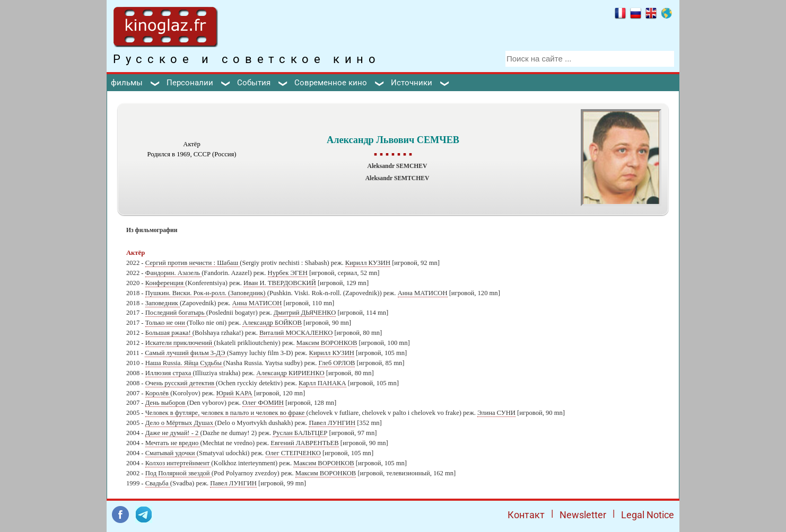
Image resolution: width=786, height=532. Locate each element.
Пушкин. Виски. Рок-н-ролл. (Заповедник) (206, 293)
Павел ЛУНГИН (332, 423)
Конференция (165, 283)
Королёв (158, 393)
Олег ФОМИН (263, 403)
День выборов (166, 403)
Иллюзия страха (169, 373)
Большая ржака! (169, 333)
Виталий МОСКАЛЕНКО (296, 333)
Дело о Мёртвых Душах (180, 423)
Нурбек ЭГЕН (288, 273)
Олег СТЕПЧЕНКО (293, 453)
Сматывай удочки (171, 453)
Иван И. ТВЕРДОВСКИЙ (280, 283)
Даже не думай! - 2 (173, 433)
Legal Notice (648, 515)
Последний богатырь (176, 313)
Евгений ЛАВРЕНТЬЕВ (304, 443)
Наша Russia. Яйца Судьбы (184, 363)
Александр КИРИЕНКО (290, 373)
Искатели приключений (180, 343)
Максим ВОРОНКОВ (327, 343)
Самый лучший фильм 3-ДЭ (186, 353)
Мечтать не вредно (173, 443)
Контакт (526, 515)
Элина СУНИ (496, 413)
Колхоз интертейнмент (178, 463)
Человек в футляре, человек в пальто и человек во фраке (226, 413)
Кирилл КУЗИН (368, 263)
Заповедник (163, 303)
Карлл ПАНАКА (322, 383)
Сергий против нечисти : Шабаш (193, 263)
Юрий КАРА (234, 393)
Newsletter (583, 515)
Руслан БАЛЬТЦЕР (300, 433)
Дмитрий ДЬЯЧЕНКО (305, 313)
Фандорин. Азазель (173, 273)
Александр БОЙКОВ (272, 323)
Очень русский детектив (181, 383)
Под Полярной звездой (178, 473)
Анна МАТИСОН (423, 293)
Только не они (166, 323)
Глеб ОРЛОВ (337, 363)
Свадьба (158, 483)
